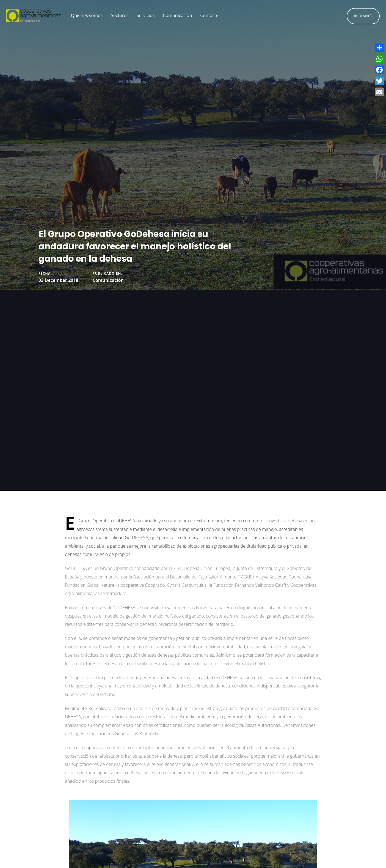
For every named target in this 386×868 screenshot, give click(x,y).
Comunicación (108, 280)
